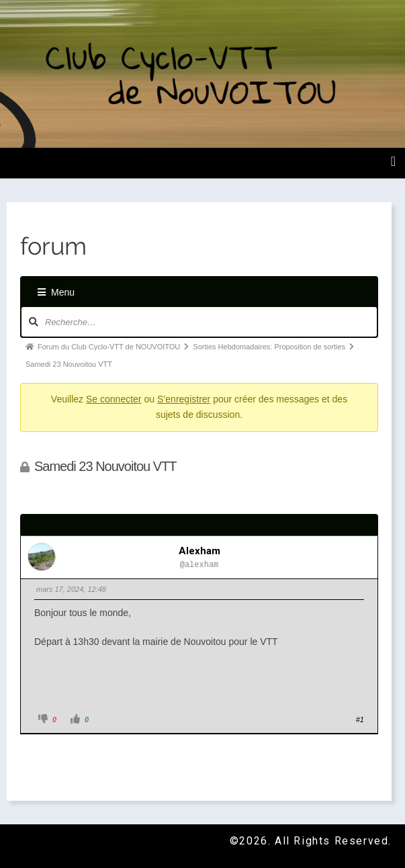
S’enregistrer (184, 399)
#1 (360, 720)
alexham (199, 551)
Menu (56, 292)
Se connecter (114, 399)
